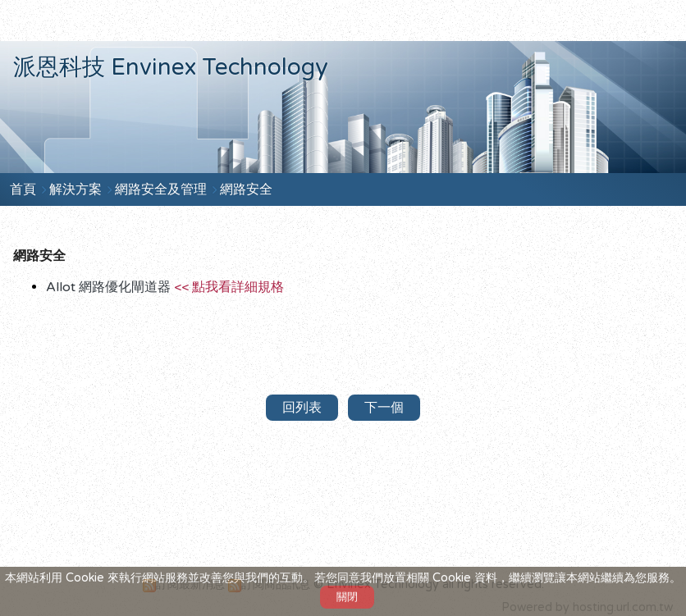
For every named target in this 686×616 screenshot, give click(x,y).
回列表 (302, 408)
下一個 (384, 408)
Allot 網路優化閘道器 (165, 287)
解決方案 (77, 189)
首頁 (23, 189)
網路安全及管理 (162, 189)
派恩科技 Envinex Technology (171, 67)
